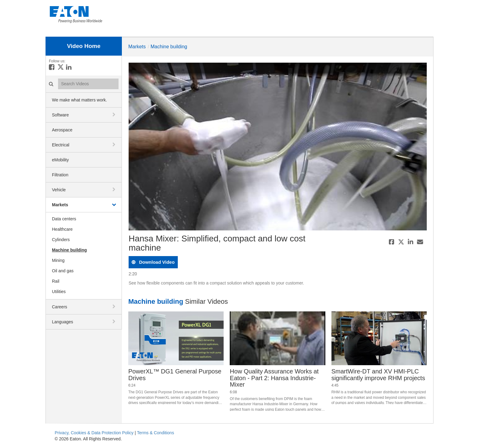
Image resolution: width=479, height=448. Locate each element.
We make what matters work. (79, 100)
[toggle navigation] (115, 115)
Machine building (69, 250)
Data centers (64, 219)
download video (156, 262)
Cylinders (61, 240)
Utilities (59, 292)
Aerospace (62, 130)
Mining (58, 260)
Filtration (60, 175)
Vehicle (59, 190)
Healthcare (62, 229)
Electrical (61, 145)
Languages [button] (62, 322)
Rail (56, 281)
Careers (60, 307)
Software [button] (60, 115)
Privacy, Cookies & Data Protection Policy (94, 433)
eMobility (60, 160)
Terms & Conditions (155, 433)
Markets (60, 205)
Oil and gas (63, 271)
